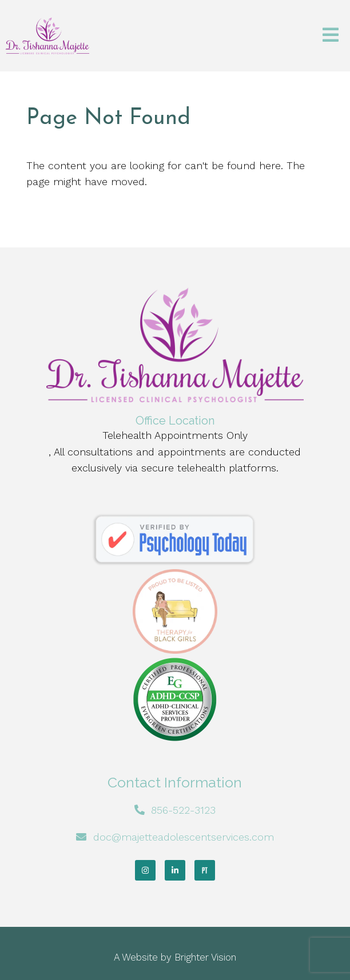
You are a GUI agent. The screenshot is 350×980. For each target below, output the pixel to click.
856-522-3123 (183, 810)
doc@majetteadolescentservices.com (184, 837)
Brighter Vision (205, 957)
